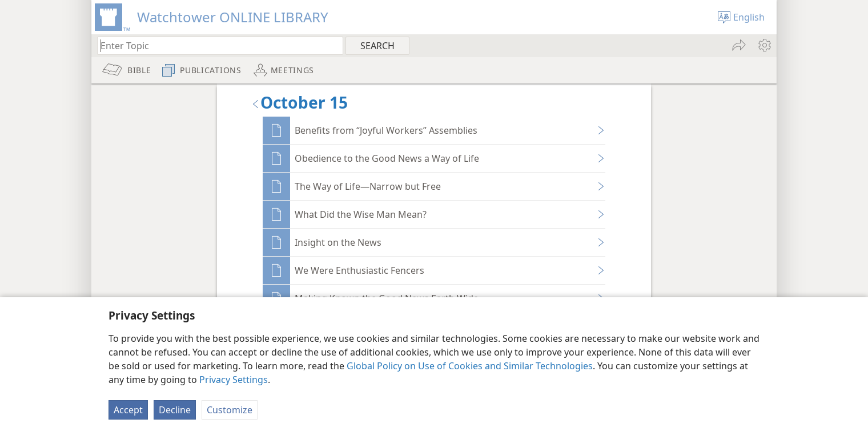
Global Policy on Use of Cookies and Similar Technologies (470, 366)
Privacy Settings (234, 380)
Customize (230, 410)
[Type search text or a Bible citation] (215, 45)
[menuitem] (764, 45)
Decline (175, 410)
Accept (128, 410)
